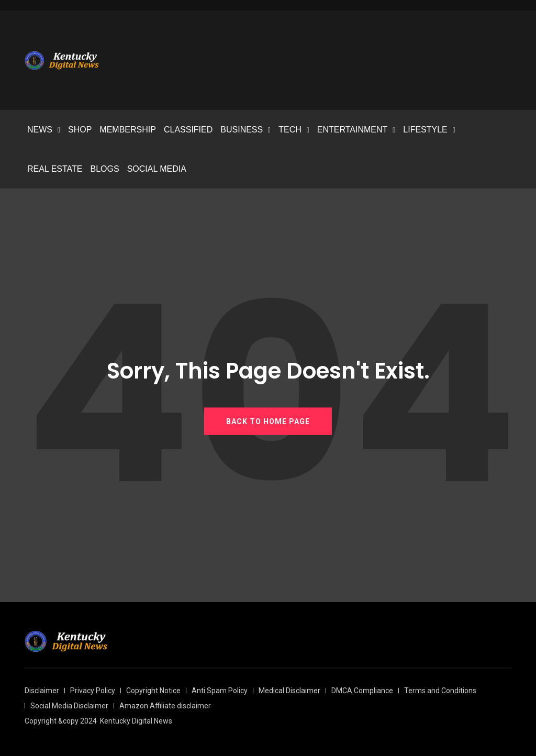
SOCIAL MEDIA (157, 169)
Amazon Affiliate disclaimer (165, 706)
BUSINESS (242, 130)
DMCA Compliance (362, 691)
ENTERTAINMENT (353, 130)
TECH (290, 130)
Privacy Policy (93, 691)
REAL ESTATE (55, 169)
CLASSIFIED (188, 130)
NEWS (40, 130)
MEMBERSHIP (128, 130)
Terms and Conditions (440, 691)
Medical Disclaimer (289, 691)
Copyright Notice (153, 691)
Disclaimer (42, 691)
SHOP (80, 130)
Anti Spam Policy (220, 691)
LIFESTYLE (425, 130)
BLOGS (105, 169)
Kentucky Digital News (136, 721)
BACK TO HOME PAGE (268, 421)
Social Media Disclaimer (69, 706)
